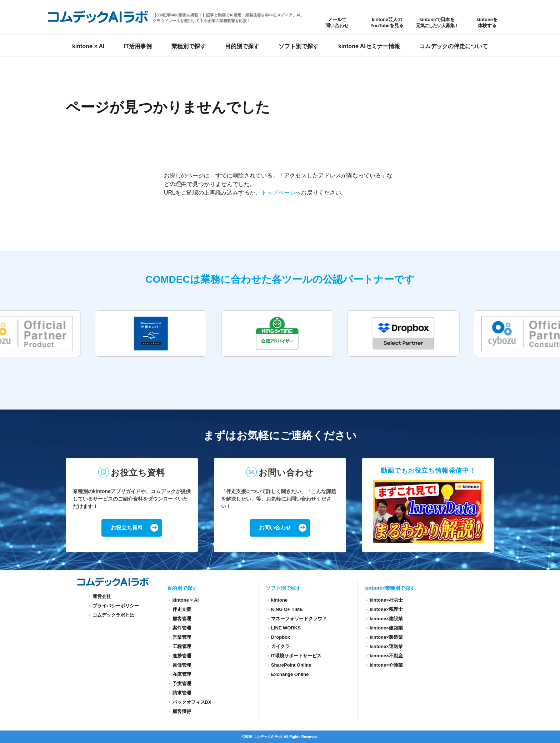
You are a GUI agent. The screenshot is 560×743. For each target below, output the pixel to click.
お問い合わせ (275, 528)
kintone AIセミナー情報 (369, 48)
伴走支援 (182, 609)
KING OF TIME (287, 609)
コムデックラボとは (113, 615)
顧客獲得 (182, 711)
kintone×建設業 (386, 619)
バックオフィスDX (192, 702)
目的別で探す (242, 48)
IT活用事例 (138, 48)
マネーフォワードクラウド (299, 619)
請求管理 (182, 693)
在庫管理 (182, 674)
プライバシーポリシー (116, 606)
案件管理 (182, 628)
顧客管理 (182, 619)
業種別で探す (189, 48)
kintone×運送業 (386, 646)
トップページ (278, 193)
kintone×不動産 (386, 656)
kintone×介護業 (386, 665)
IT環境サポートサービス (296, 656)
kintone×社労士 (386, 600)
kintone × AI (88, 48)
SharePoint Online (291, 665)
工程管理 (182, 646)
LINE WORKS (286, 628)
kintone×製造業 (386, 637)
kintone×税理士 (386, 609)
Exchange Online (290, 674)
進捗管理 (182, 656)
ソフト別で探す (299, 48)
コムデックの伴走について (454, 48)
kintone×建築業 (386, 628)
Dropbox (281, 637)
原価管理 (182, 665)
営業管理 (182, 637)
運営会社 (102, 596)
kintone (279, 600)
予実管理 (182, 684)
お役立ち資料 (126, 528)
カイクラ (280, 646)
